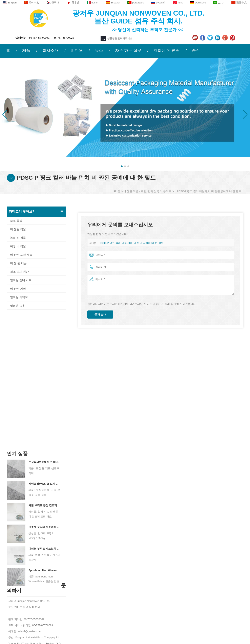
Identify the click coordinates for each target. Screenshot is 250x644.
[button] (122, 166)
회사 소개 (35, 556)
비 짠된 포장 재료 (21, 255)
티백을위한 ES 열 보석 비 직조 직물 (45, 351)
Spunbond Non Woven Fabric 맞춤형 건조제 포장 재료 (45, 437)
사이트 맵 (35, 589)
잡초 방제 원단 (19, 272)
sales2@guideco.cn (89, 590)
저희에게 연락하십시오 (44, 573)
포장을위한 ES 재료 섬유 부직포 (45, 329)
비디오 (77, 50)
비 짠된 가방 (18, 289)
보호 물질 (16, 221)
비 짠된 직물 (131, 191)
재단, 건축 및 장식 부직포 (156, 191)
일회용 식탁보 (19, 297)
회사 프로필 (37, 565)
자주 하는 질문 (128, 50)
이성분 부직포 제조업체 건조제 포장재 (45, 416)
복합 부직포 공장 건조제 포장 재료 (45, 372)
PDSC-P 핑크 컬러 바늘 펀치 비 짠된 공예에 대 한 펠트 (131, 243)
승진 (196, 50)
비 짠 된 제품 (18, 263)
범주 (148, 556)
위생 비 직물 (18, 246)
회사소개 (50, 50)
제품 (26, 50)
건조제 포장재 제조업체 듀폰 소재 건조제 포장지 (45, 394)
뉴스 (99, 50)
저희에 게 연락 (167, 50)
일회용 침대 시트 (21, 280)
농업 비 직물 (18, 238)
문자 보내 (100, 315)
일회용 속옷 (18, 306)
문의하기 (77, 556)
